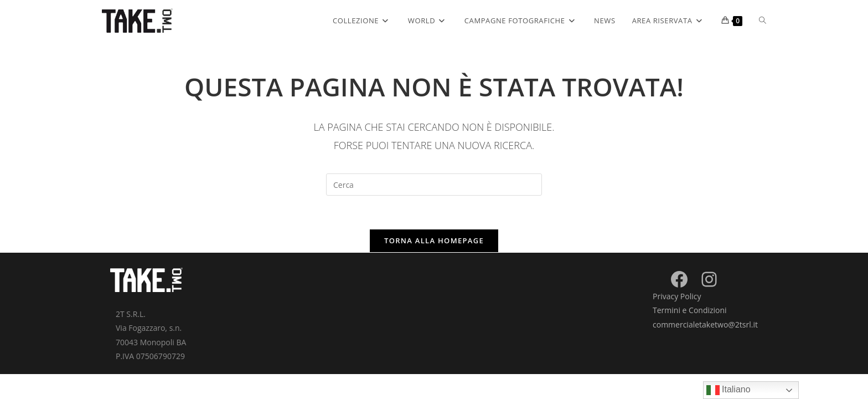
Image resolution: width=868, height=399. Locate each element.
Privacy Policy (677, 296)
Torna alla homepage (434, 241)
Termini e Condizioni (690, 310)
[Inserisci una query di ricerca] (434, 185)
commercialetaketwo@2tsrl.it (705, 324)
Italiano (728, 390)
